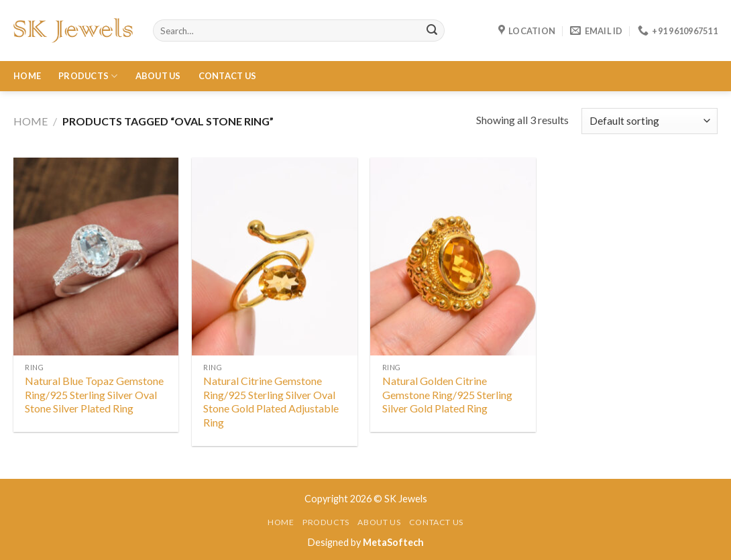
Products (88, 76)
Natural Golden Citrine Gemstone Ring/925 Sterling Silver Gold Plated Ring (447, 395)
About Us (158, 76)
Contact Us (228, 76)
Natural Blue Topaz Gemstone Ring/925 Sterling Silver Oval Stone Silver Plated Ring (94, 395)
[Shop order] (650, 121)
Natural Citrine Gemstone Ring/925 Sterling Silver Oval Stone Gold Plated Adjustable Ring (271, 401)
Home (27, 76)
